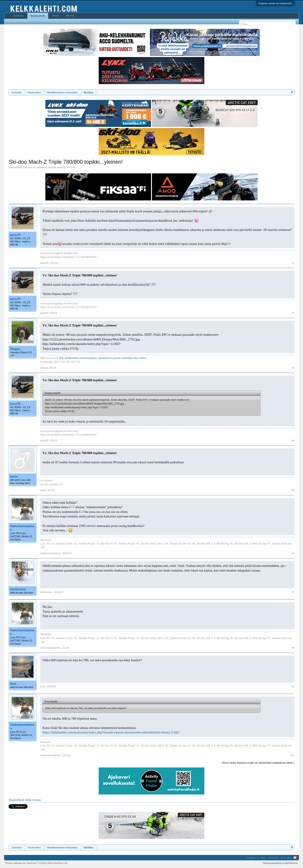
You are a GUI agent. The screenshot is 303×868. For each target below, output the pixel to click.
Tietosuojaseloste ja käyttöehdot (280, 863)
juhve (14, 476)
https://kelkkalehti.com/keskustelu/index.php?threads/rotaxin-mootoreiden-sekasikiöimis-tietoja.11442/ (111, 732)
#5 (293, 490)
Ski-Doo (28, 167)
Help (263, 858)
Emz (13, 684)
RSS (295, 858)
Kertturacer (18, 589)
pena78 (61, 167)
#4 (293, 441)
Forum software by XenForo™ (37, 863)
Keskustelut (38, 16)
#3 (293, 368)
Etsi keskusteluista (18, 21)
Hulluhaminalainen (22, 528)
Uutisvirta (19, 16)
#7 (293, 592)
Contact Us (252, 858)
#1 (293, 263)
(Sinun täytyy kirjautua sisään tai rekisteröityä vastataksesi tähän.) (258, 763)
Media (55, 16)
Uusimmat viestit (42, 21)
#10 (292, 755)
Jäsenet (70, 16)
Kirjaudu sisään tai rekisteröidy (275, 3)
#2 (293, 313)
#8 (293, 648)
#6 (293, 553)
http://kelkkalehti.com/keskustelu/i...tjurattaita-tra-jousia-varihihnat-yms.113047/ (103, 358)
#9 (293, 687)
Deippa (15, 349)
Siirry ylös (286, 858)
